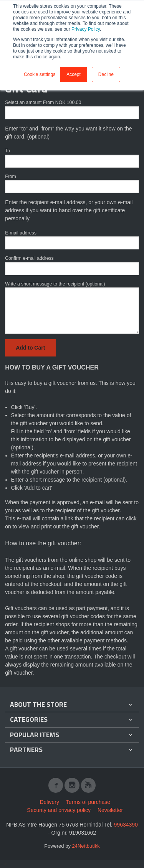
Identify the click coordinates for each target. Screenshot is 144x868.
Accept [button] (74, 74)
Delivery (49, 802)
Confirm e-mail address (29, 258)
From (11, 177)
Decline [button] (106, 74)
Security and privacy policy (59, 810)
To (7, 151)
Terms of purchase (88, 802)
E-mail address (21, 233)
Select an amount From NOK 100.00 (43, 102)
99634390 (126, 825)
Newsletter (110, 810)
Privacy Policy (86, 29)
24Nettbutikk (86, 846)
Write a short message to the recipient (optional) (55, 284)
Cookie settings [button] (40, 74)
